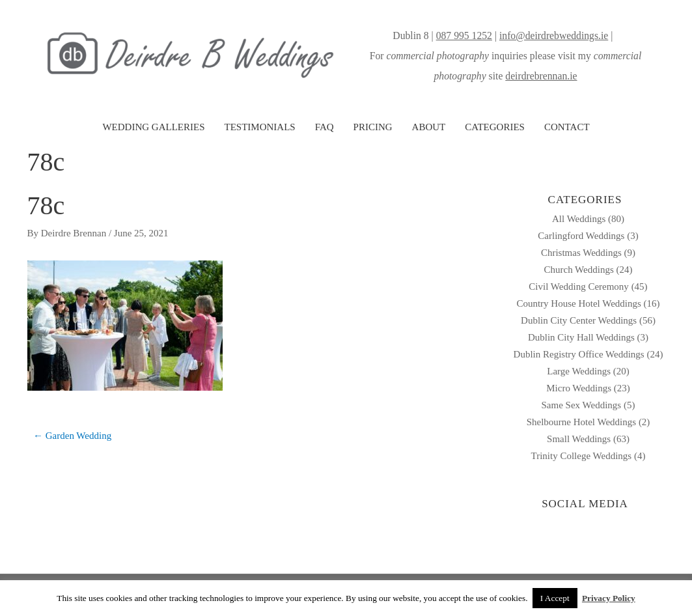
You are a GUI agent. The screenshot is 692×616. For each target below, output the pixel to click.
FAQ (325, 127)
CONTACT (567, 127)
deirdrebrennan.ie (541, 76)
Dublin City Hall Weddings (581, 337)
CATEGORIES (495, 127)
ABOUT (429, 127)
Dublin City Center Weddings (579, 320)
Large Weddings (579, 371)
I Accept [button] (555, 598)
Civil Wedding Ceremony (579, 287)
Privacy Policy (609, 598)
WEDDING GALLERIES (153, 127)
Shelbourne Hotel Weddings (582, 422)
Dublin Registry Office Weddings (579, 354)
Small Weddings (579, 439)
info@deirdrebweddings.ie (554, 35)
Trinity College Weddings (582, 456)
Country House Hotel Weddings (578, 303)
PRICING (373, 127)
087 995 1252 (464, 35)
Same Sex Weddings (582, 405)
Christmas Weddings (581, 253)
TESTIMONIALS (259, 127)
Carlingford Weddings (581, 236)
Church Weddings (578, 270)
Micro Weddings (579, 388)
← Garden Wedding (72, 436)
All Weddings (579, 219)
